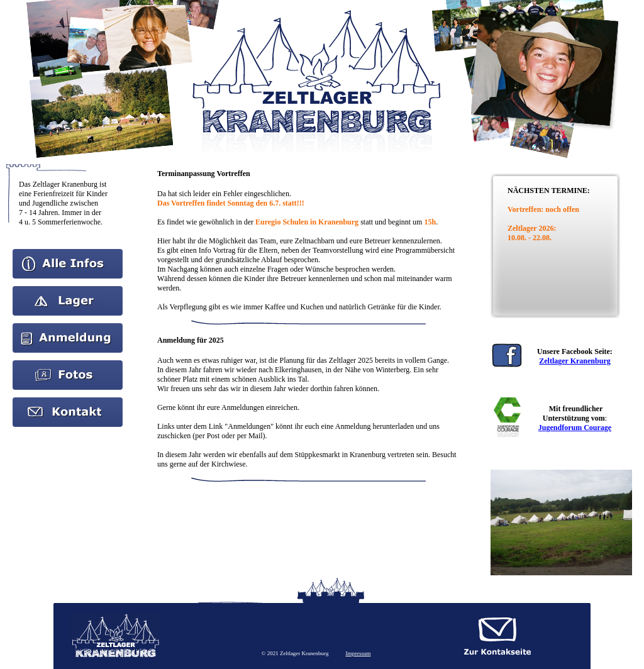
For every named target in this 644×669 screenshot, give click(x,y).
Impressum (358, 653)
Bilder (68, 365)
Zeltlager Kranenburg (575, 361)
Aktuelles (68, 290)
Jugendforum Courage (575, 428)
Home (68, 253)
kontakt (68, 402)
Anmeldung (68, 328)
